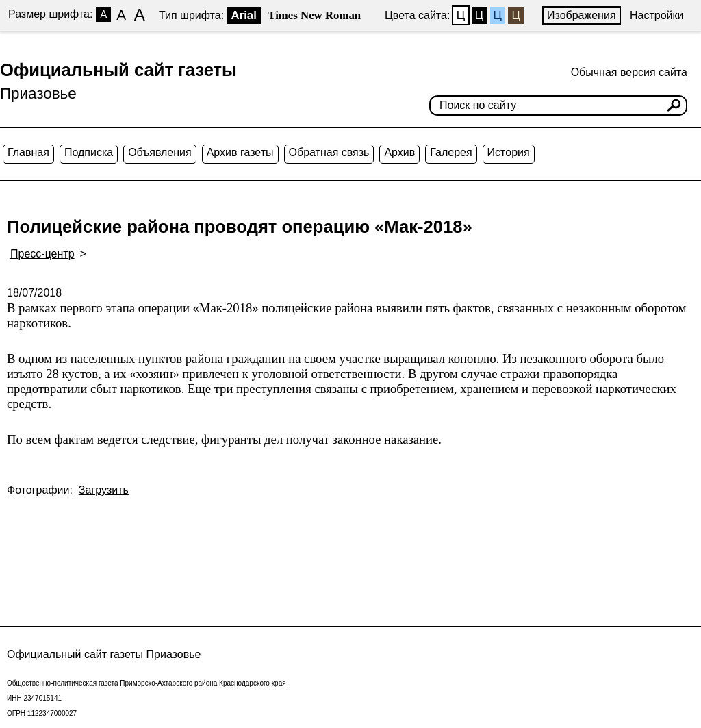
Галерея (451, 152)
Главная (28, 152)
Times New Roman (314, 15)
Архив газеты (240, 152)
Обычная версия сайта (629, 72)
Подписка (89, 152)
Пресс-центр (42, 254)
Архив (399, 152)
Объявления (160, 152)
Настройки (657, 15)
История (509, 152)
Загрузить (104, 490)
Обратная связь (329, 152)
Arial (244, 15)
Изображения (582, 15)
